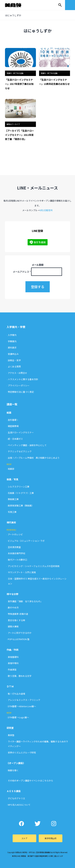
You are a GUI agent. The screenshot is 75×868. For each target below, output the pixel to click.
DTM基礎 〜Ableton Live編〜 (22, 706)
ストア (24, 838)
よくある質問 (14, 367)
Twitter (37, 824)
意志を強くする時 (16, 620)
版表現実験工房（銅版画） (21, 506)
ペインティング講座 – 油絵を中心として (27, 445)
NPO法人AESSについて (19, 805)
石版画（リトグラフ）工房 (21, 493)
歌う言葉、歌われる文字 (20, 676)
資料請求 (12, 348)
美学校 (16, 5)
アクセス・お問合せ (17, 373)
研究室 (10, 728)
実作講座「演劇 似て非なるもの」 (25, 601)
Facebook (21, 824)
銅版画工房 (13, 499)
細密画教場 (13, 426)
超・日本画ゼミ (15, 439)
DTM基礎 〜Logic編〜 (18, 717)
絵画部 (11, 469)
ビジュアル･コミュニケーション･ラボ (26, 541)
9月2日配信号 (46, 210)
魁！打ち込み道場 (16, 694)
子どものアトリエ (16, 798)
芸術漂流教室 (14, 547)
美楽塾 (11, 735)
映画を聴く (13, 770)
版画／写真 (12, 479)
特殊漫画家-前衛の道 (18, 614)
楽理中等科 (13, 663)
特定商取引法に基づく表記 (21, 392)
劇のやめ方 (13, 607)
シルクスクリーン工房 (19, 487)
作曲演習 (12, 670)
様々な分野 (12, 594)
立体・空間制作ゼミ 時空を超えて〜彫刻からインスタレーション (37, 581)
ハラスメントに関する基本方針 (23, 379)
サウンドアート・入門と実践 (22, 572)
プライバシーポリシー (19, 385)
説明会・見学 (14, 360)
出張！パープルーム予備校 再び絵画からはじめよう (34, 458)
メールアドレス (22, 272)
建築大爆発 (13, 626)
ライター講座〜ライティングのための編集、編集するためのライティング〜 (38, 744)
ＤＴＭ (10, 686)
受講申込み (13, 354)
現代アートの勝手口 (17, 560)
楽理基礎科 (13, 657)
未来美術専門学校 (16, 553)
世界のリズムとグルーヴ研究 (22, 753)
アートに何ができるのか (20, 633)
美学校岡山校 (51, 838)
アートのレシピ (15, 534)
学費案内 (12, 341)
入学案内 (12, 335)
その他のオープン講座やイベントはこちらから (30, 781)
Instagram (54, 824)
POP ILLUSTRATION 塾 (19, 639)
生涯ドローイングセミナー (21, 432)
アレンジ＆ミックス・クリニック (24, 700)
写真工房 (12, 512)
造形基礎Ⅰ (13, 420)
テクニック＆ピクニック (20, 451)
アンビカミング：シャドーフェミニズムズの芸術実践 (34, 566)
